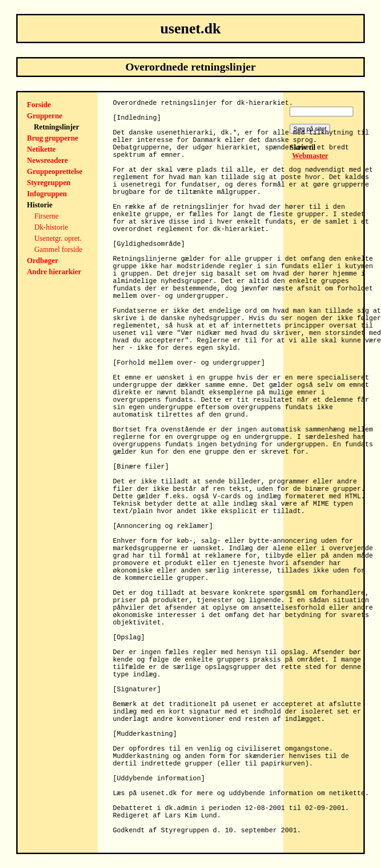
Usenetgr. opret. (58, 238)
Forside (39, 105)
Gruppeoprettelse (55, 171)
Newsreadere (47, 160)
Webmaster (310, 156)
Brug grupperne (53, 138)
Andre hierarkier (54, 272)
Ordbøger (43, 260)
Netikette (41, 149)
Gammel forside (58, 249)
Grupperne (44, 116)
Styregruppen (49, 183)
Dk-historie (51, 227)
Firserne (46, 216)
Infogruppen (47, 194)
